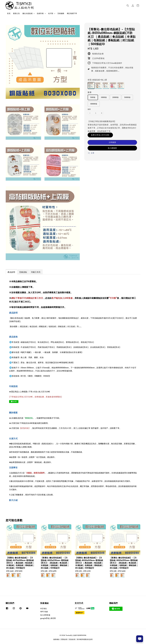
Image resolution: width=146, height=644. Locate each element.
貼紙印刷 (40, 13)
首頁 (9, 13)
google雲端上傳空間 (48, 618)
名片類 (51, 13)
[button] (128, 6)
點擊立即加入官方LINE (100, 135)
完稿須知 (23, 272)
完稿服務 (61, 13)
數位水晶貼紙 (28, 13)
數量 (90, 92)
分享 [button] (91, 153)
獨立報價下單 (72, 13)
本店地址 (44, 609)
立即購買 (112, 142)
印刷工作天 (36, 272)
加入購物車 (112, 148)
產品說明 (11, 272)
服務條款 (57, 639)
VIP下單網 (44, 612)
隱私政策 (64, 639)
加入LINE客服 (45, 615)
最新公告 (16, 13)
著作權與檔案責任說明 (85, 639)
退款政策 (72, 639)
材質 (97, 80)
